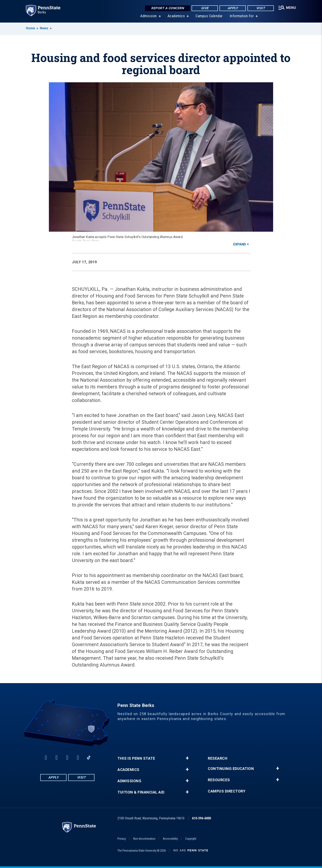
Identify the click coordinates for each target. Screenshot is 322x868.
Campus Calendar (209, 16)
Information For (242, 16)
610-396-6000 (201, 818)
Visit (261, 8)
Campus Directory (227, 791)
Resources (219, 780)
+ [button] (187, 758)
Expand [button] (240, 244)
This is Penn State (136, 758)
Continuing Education (231, 769)
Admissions (129, 781)
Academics (176, 16)
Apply (233, 8)
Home (30, 28)
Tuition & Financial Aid (141, 792)
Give (205, 8)
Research (218, 758)
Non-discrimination (144, 839)
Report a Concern (167, 8)
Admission (149, 16)
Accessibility (170, 839)
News (44, 28)
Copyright (191, 839)
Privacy (122, 839)
